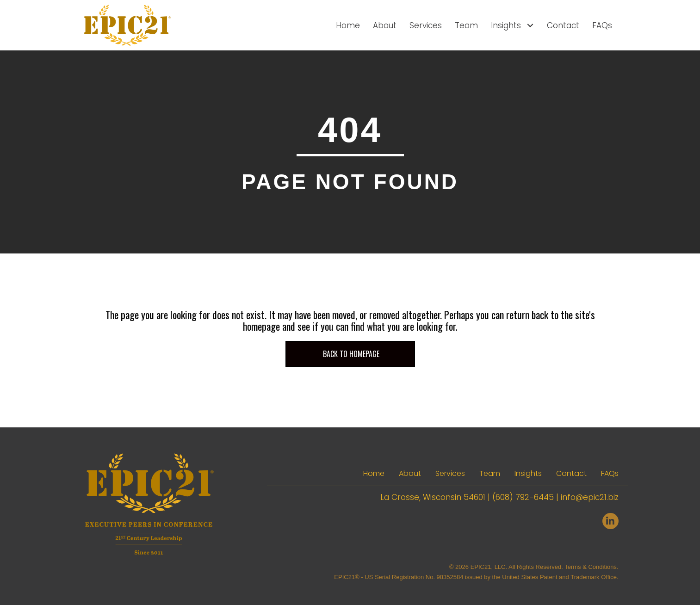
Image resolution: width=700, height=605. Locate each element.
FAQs (610, 473)
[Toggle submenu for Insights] (530, 25)
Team (490, 473)
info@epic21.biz (590, 497)
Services (450, 473)
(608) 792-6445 (523, 497)
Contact (571, 473)
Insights (528, 473)
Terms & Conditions (591, 567)
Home (374, 473)
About (410, 473)
